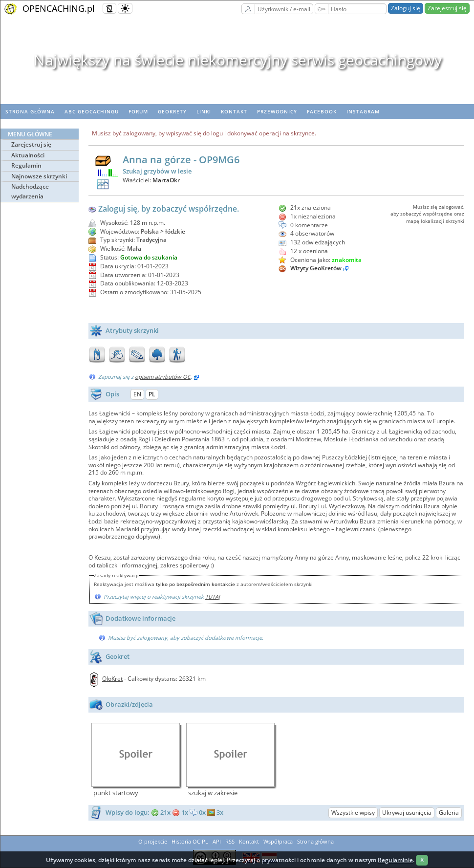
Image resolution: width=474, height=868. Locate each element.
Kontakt (234, 111)
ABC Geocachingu (92, 111)
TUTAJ (213, 597)
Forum (138, 111)
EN (137, 394)
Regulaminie (395, 860)
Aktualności (28, 155)
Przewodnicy (277, 111)
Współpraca (278, 841)
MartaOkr (166, 180)
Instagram (363, 111)
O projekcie (153, 841)
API (217, 841)
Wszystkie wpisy (353, 813)
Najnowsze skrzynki (39, 176)
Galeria (449, 813)
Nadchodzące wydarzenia (30, 191)
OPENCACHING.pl (59, 8)
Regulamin (26, 165)
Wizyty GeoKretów (316, 268)
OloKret (112, 679)
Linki (204, 111)
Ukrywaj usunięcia (407, 813)
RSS (230, 841)
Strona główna (30, 111)
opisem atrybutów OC (163, 377)
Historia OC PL (190, 841)
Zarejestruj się (447, 8)
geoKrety (172, 111)
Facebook (322, 111)
